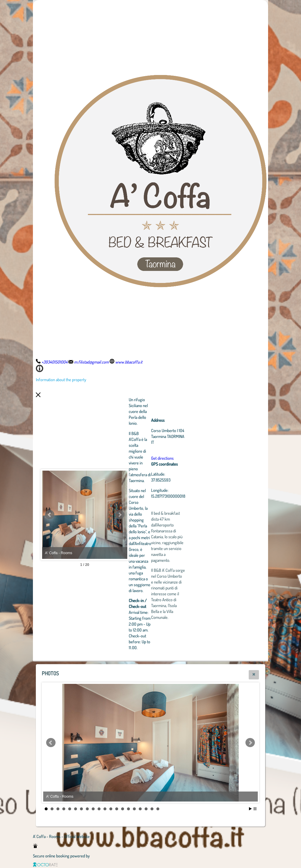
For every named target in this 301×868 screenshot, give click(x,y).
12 (111, 809)
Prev (50, 515)
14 (123, 809)
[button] (254, 675)
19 (152, 809)
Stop (255, 809)
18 (146, 809)
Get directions (195, 458)
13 (117, 809)
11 (105, 809)
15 (128, 809)
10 (99, 809)
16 (134, 809)
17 (140, 809)
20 (158, 809)
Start (250, 809)
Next (152, 515)
